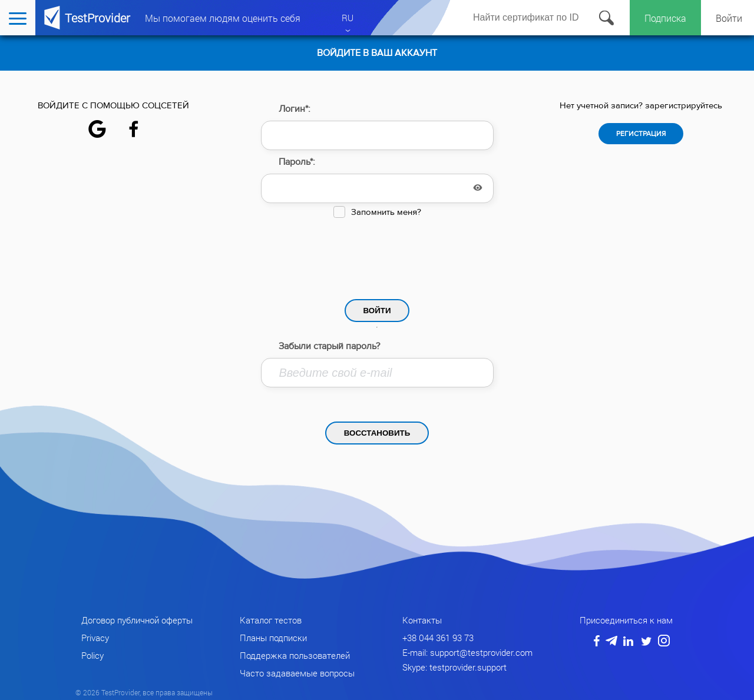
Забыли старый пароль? (329, 346)
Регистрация (641, 134)
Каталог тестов (271, 620)
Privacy (95, 638)
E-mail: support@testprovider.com (467, 652)
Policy (92, 655)
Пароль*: (297, 162)
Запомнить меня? (386, 212)
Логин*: (295, 109)
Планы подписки (273, 638)
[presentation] (377, 256)
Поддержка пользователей (295, 655)
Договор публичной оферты (137, 620)
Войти (729, 18)
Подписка (665, 18)
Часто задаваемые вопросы (297, 673)
